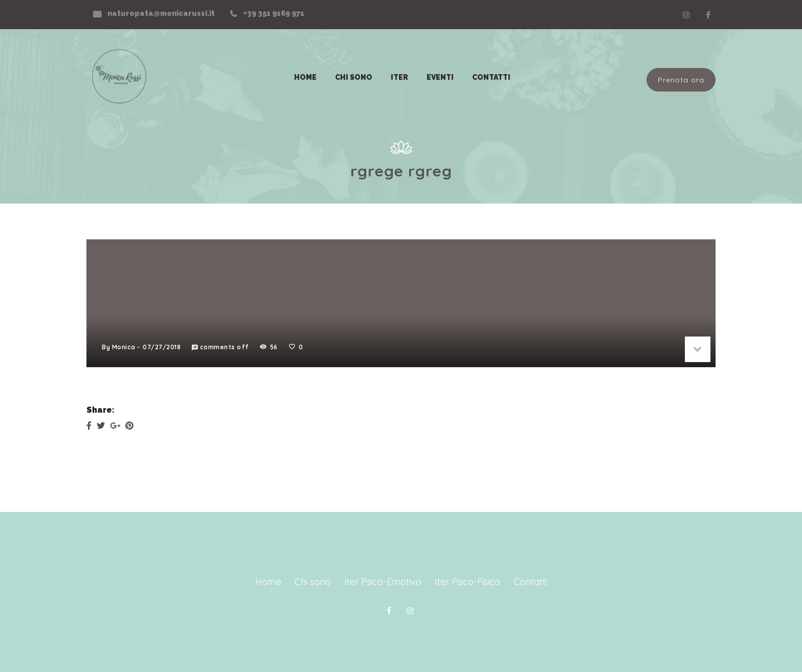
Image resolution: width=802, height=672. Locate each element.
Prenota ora (681, 80)
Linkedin (686, 15)
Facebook (708, 15)
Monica (124, 347)
